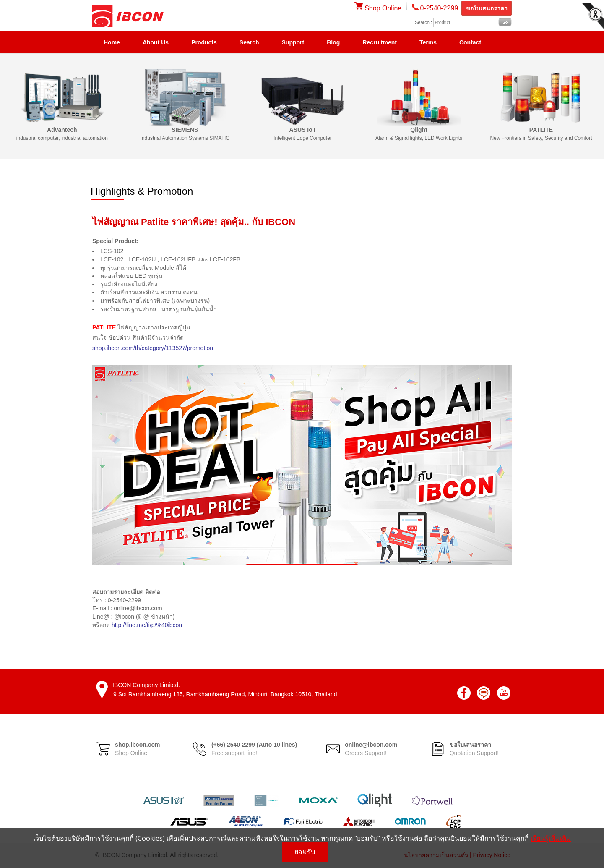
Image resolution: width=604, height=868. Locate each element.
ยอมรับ (305, 852)
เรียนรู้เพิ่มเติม (551, 838)
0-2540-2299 (439, 8)
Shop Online (378, 8)
